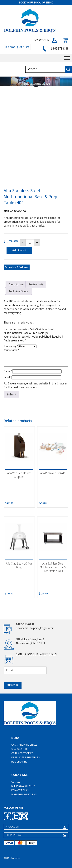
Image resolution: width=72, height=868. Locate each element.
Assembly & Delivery (17, 267)
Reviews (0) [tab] (36, 284)
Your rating (11, 346)
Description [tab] (16, 284)
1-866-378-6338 (55, 48)
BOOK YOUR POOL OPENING (36, 2)
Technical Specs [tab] (19, 291)
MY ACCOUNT (46, 40)
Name (8, 371)
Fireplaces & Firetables (25, 757)
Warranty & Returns (24, 794)
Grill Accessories (22, 753)
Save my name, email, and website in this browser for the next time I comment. (35, 385)
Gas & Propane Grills (24, 745)
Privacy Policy (20, 790)
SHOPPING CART (15, 835)
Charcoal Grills (21, 749)
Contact (16, 782)
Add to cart (19, 250)
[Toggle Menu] (67, 58)
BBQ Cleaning (19, 762)
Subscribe (13, 685)
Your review (11, 350)
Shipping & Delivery (23, 786)
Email (8, 377)
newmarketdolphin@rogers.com (35, 628)
